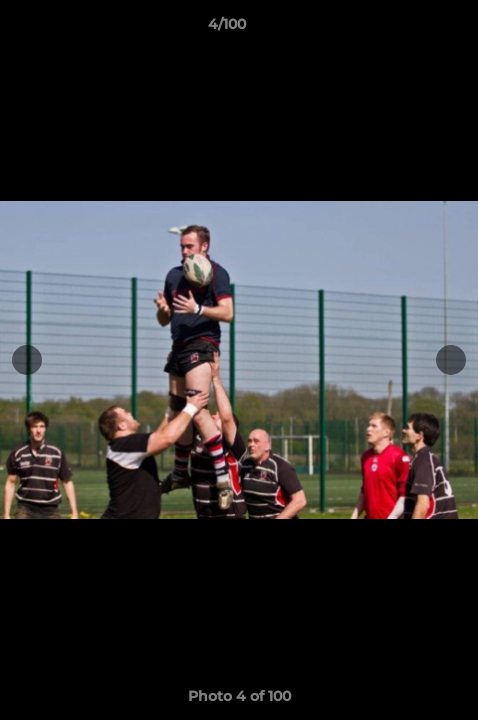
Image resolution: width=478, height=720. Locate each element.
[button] (406, 29)
